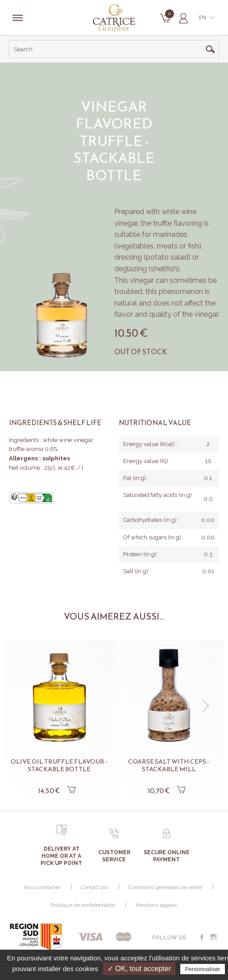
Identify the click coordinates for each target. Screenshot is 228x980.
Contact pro (94, 887)
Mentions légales (156, 905)
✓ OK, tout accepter (139, 969)
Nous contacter (42, 887)
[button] (206, 706)
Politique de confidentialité (83, 905)
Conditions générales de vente (165, 887)
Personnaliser (203, 969)
